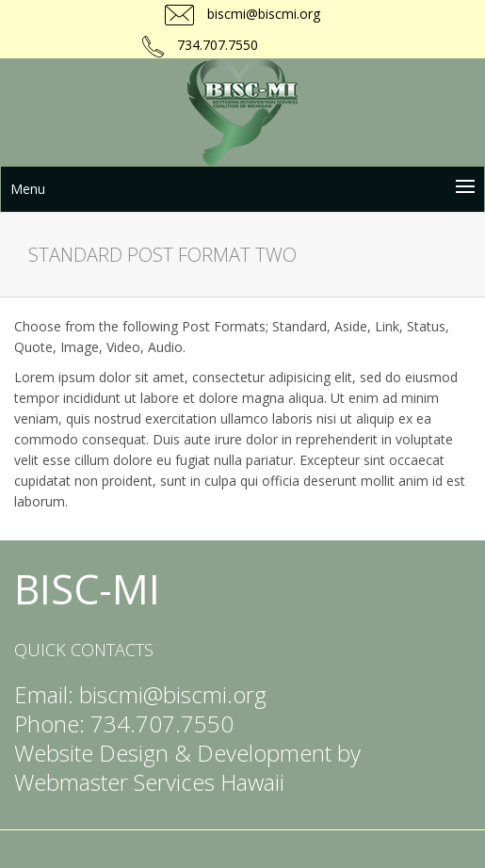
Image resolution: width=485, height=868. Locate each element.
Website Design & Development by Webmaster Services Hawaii (187, 767)
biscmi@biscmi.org (262, 14)
